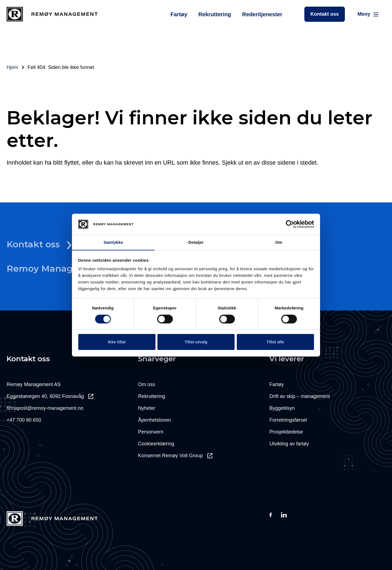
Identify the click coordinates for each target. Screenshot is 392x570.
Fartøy (179, 14)
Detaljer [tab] (196, 242)
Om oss (147, 384)
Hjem (12, 67)
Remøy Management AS (34, 384)
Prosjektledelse (286, 432)
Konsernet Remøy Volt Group (175, 456)
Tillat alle (275, 342)
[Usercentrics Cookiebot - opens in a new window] (290, 224)
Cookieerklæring (156, 444)
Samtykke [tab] (113, 242)
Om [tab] (279, 242)
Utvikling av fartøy (289, 444)
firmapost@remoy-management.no (45, 408)
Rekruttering (215, 14)
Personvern (151, 432)
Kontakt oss (325, 14)
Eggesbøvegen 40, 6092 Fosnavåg (50, 396)
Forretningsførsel (288, 420)
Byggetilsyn (282, 408)
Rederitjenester (262, 14)
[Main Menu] (368, 14)
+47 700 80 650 (24, 420)
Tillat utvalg (196, 342)
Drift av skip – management (300, 396)
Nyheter (147, 408)
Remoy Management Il (65, 268)
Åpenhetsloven (155, 420)
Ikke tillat (117, 342)
